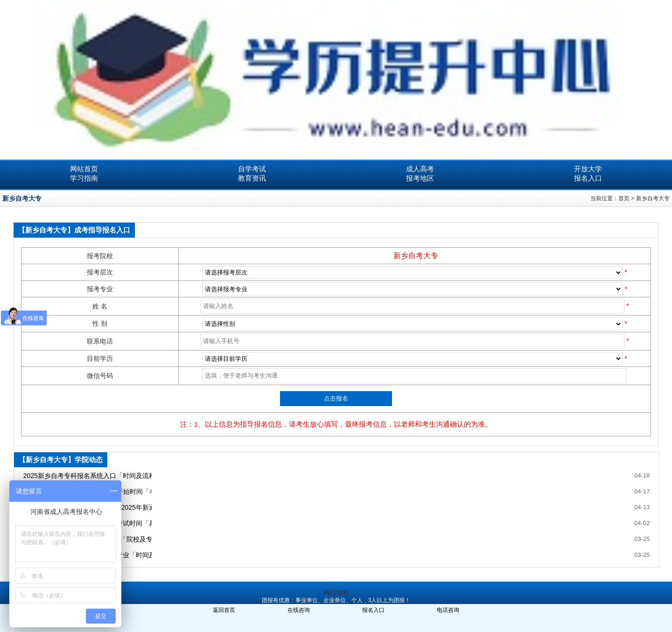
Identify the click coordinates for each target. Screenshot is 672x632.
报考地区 (420, 178)
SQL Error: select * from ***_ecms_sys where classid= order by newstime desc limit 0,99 (413, 289)
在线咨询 (299, 610)
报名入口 (588, 178)
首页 (624, 198)
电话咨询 (448, 610)
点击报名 (336, 398)
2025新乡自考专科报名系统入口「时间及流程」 (87, 476)
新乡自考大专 (653, 198)
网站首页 (84, 169)
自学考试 (252, 169)
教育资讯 (252, 178)
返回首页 (224, 610)
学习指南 (84, 178)
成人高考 (420, 169)
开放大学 (588, 169)
